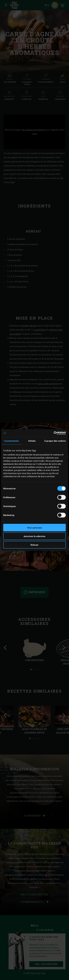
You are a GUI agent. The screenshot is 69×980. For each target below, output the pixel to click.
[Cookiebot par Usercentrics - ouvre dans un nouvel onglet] (53, 433)
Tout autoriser (35, 528)
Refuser (34, 545)
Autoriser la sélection (34, 536)
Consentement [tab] (11, 441)
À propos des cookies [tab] (55, 441)
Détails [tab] (32, 441)
